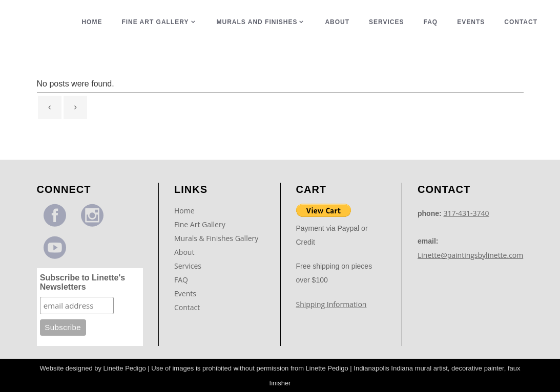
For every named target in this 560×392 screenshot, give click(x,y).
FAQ (181, 280)
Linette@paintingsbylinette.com (470, 255)
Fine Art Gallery (200, 224)
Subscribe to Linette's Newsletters (83, 282)
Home (184, 211)
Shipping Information (331, 304)
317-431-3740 (466, 213)
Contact (187, 307)
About (184, 252)
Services (188, 266)
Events (185, 293)
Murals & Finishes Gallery (216, 238)
